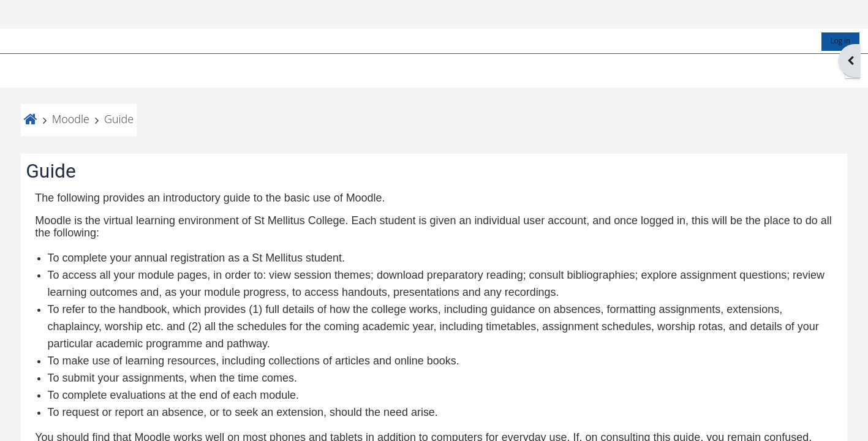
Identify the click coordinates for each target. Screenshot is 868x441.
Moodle (81, 90)
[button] (843, 42)
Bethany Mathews (299, 421)
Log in (830, 12)
